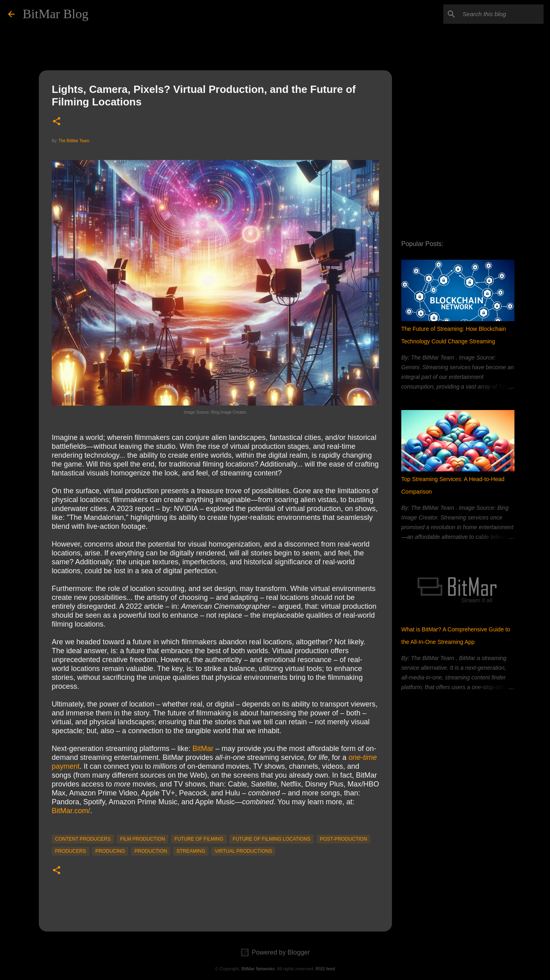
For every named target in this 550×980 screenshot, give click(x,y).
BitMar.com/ (71, 811)
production (151, 851)
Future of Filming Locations (272, 839)
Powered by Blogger (275, 952)
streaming (191, 851)
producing (110, 851)
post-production (344, 839)
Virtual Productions (243, 851)
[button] (57, 122)
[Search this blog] (501, 14)
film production (142, 839)
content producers (83, 839)
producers (71, 851)
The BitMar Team (74, 141)
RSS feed (325, 969)
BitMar (203, 749)
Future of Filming (199, 839)
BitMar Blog (56, 14)
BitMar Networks (258, 969)
